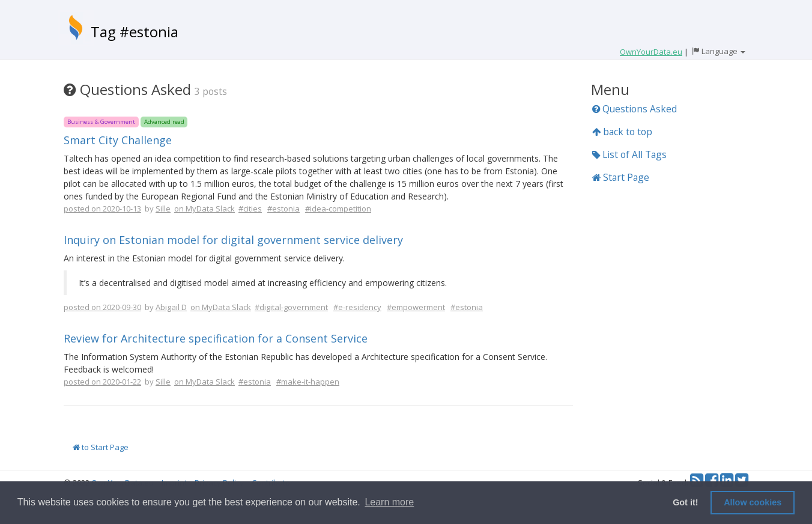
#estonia (283, 209)
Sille (163, 209)
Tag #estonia (135, 32)
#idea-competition (338, 209)
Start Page (621, 177)
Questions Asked (635, 109)
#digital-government (291, 307)
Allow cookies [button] (753, 502)
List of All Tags (629, 154)
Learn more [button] (389, 502)
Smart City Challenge (118, 140)
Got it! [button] (685, 502)
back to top (622, 132)
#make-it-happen (308, 382)
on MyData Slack (205, 209)
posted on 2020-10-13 (102, 209)
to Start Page (101, 447)
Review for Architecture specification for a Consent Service (216, 338)
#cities (250, 209)
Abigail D (171, 307)
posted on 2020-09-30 (102, 307)
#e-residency (357, 307)
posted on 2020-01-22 (102, 382)
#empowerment (416, 307)
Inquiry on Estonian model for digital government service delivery (233, 240)
